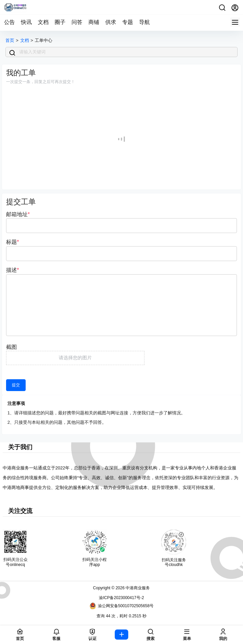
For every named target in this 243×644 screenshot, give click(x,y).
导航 (144, 22)
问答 (77, 22)
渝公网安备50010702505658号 (122, 606)
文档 (43, 22)
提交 (16, 385)
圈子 (60, 22)
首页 (10, 40)
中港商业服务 (137, 588)
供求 (111, 22)
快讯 (26, 22)
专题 (128, 22)
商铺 (94, 22)
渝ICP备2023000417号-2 (121, 598)
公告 (9, 22)
